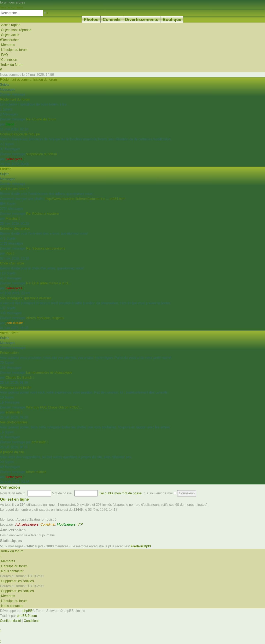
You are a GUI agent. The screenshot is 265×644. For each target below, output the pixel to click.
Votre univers (10, 333)
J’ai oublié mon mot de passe (120, 493)
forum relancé (36, 472)
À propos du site (12, 452)
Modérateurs (66, 524)
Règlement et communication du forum (28, 80)
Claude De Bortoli (19, 378)
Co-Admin (48, 524)
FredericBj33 (141, 546)
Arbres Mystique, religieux (45, 318)
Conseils (112, 19)
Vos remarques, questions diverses (26, 298)
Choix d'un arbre (12, 263)
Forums (6, 169)
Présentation (9, 353)
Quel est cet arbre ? (15, 189)
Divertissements (142, 19)
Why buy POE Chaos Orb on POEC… (54, 407)
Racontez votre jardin (16, 387)
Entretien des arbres (15, 229)
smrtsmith (13, 412)
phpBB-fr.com (27, 616)
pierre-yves (14, 159)
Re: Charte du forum (41, 119)
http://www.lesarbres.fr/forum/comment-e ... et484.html (85, 199)
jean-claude (14, 323)
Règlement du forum (15, 99)
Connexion (10, 487)
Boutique (172, 19)
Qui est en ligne (14, 499)
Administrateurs (27, 524)
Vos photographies (14, 422)
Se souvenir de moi (160, 493)
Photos (91, 19)
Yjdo (9, 253)
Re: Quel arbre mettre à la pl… (49, 283)
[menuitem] (16, 30)
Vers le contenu (11, 7)
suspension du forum (42, 154)
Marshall (12, 219)
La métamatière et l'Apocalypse (49, 373)
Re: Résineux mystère (42, 214)
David (10, 124)
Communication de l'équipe (20, 134)
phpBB (28, 611)
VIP (80, 524)
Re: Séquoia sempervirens (46, 248)
